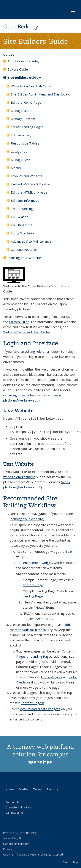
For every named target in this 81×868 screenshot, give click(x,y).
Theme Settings (23, 209)
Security (52, 789)
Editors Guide (18, 69)
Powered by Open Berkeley (20, 833)
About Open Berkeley (24, 61)
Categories (19, 151)
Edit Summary (21, 135)
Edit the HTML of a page (29, 192)
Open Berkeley (21, 26)
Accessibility (12, 838)
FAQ (39, 619)
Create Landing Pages (27, 127)
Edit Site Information (26, 200)
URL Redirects (22, 225)
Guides (9, 55)
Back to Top (70, 862)
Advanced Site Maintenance (31, 241)
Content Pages (32, 703)
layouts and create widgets (40, 709)
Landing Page (33, 596)
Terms (37, 789)
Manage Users (22, 111)
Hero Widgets (52, 677)
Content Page (33, 585)
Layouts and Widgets (27, 176)
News (40, 607)
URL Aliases (20, 217)
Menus (16, 168)
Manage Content (23, 119)
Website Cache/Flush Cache (31, 86)
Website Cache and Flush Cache (27, 332)
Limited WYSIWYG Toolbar (31, 184)
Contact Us (12, 802)
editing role (33, 351)
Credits (23, 789)
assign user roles (22, 395)
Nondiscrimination (16, 844)
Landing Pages (42, 656)
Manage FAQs (21, 160)
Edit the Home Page (26, 102)
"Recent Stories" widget (34, 563)
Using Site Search (24, 233)
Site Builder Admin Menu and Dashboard (40, 94)
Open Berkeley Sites (19, 807)
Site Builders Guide (24, 79)
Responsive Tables (25, 143)
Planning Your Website (24, 258)
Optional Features (24, 249)
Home (10, 789)
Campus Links (14, 813)
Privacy (8, 849)
